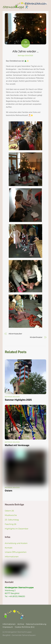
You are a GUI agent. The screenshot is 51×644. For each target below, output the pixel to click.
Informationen (12, 557)
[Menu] (46, 3)
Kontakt (9, 548)
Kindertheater (36, 337)
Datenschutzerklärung (36, 624)
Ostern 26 (9, 511)
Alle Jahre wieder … (25, 51)
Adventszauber (15, 334)
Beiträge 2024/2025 (25, 55)
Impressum (8, 627)
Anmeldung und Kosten (16, 543)
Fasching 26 (10, 524)
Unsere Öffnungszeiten (16, 552)
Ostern (8, 491)
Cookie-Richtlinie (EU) (25, 627)
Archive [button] (21, 624)
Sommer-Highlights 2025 (18, 400)
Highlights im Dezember (17, 529)
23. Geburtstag (12, 520)
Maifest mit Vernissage (17, 445)
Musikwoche (11, 515)
